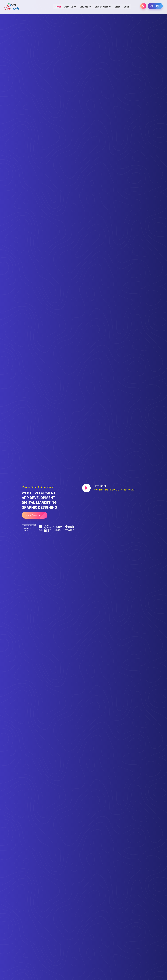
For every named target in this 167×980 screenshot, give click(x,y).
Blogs (118, 7)
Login (127, 7)
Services (85, 7)
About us (70, 7)
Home (58, 7)
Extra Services (103, 7)
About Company (37, 515)
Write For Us (156, 6)
